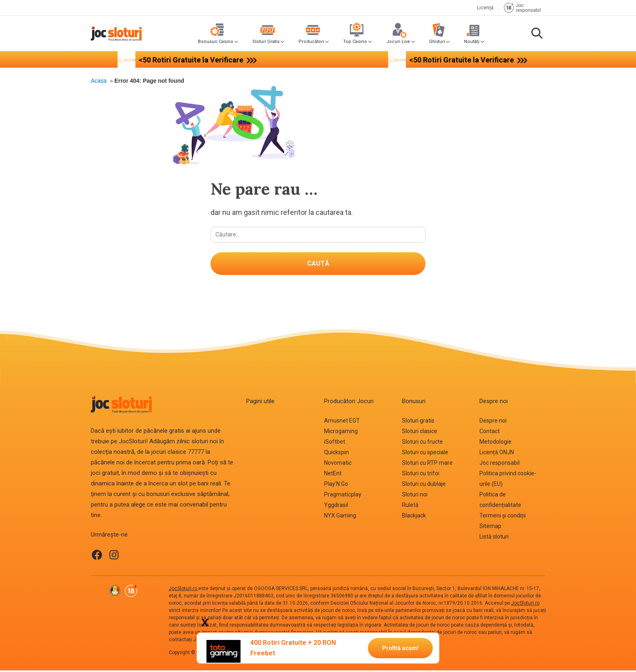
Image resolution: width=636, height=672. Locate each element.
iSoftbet (335, 443)
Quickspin (336, 454)
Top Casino (355, 42)
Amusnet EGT (342, 422)
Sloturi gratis (418, 422)
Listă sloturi (494, 538)
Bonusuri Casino (216, 42)
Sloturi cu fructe (422, 443)
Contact (490, 433)
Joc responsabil (500, 464)
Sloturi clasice (420, 433)
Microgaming (341, 433)
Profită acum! (400, 648)
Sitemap (490, 528)
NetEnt (333, 475)
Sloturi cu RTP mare (427, 464)
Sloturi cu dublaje (424, 485)
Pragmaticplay (343, 496)
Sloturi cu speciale (425, 454)
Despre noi (493, 422)
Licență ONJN (497, 454)
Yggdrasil (336, 507)
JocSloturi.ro (184, 590)
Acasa (99, 81)
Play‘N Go (336, 485)
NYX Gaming (340, 517)
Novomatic (338, 464)
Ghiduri (437, 42)
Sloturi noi (415, 496)
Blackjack (414, 517)
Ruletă (410, 507)
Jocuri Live (398, 42)
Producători (311, 42)
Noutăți (472, 42)
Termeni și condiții (503, 517)
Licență (485, 8)
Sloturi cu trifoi (421, 475)
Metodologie (495, 443)
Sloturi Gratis (266, 42)
